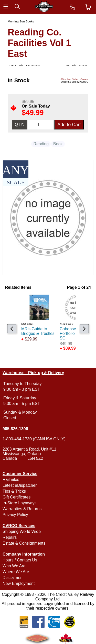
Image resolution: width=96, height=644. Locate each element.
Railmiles (11, 479)
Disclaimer (12, 578)
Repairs (10, 537)
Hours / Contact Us (20, 560)
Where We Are (16, 572)
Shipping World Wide (22, 531)
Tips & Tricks (14, 491)
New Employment (19, 583)
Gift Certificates (17, 497)
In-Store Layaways (20, 503)
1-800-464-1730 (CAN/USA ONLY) (34, 439)
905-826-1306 (15, 429)
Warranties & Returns (22, 509)
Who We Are (14, 566)
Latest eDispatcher (20, 485)
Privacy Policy (15, 515)
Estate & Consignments (24, 543)
